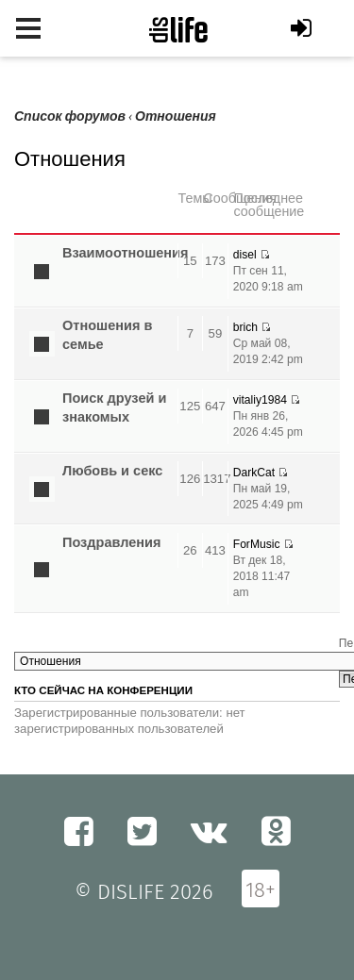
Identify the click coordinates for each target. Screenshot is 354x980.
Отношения (176, 116)
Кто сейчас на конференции (103, 690)
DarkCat (254, 473)
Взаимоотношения (126, 253)
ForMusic (257, 544)
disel (245, 255)
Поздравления (111, 542)
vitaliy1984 (260, 400)
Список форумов (70, 116)
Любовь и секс (112, 471)
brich (245, 327)
